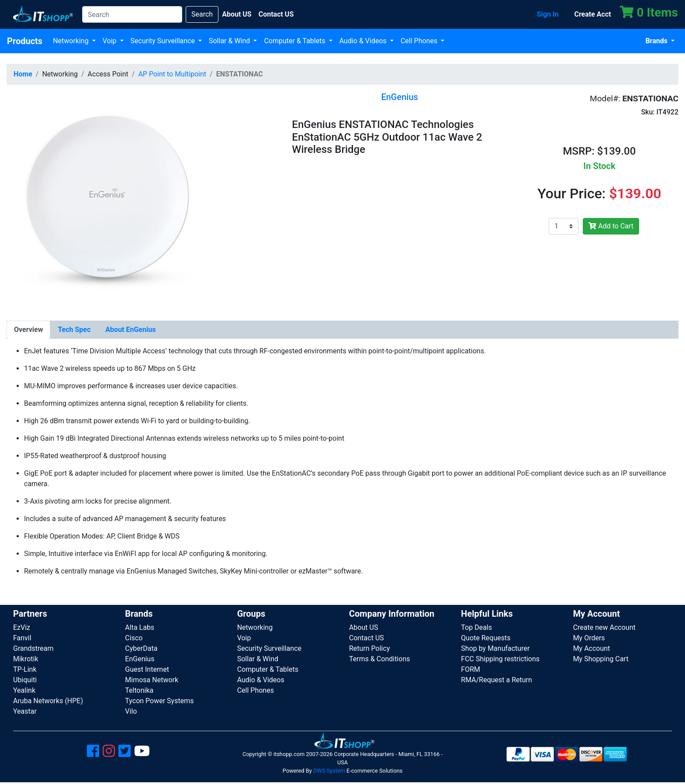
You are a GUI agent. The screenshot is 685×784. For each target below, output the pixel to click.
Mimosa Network (152, 680)
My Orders (589, 638)
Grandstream (33, 648)
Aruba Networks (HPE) (48, 701)
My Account (592, 648)
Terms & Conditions (380, 659)
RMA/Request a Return (496, 680)
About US (363, 627)
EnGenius (140, 659)
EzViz (22, 627)
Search (202, 14)
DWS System (329, 771)
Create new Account (604, 627)
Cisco (134, 638)
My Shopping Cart (601, 659)
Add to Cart (611, 226)
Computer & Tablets (295, 41)
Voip (111, 41)
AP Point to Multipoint (172, 74)
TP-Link (25, 669)
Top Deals (476, 627)
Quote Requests (486, 638)
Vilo (131, 711)
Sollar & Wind (230, 41)
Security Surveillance (164, 41)
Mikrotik (26, 659)
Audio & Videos (364, 41)
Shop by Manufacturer (495, 648)
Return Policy (369, 648)
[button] (106, 200)
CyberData (141, 648)
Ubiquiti (25, 680)
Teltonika (139, 690)
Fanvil (22, 638)
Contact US (367, 638)
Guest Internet (147, 669)
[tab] (28, 330)
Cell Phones (420, 41)
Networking (72, 41)
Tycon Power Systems (159, 701)
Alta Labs (140, 627)
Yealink (24, 690)
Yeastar (25, 711)
